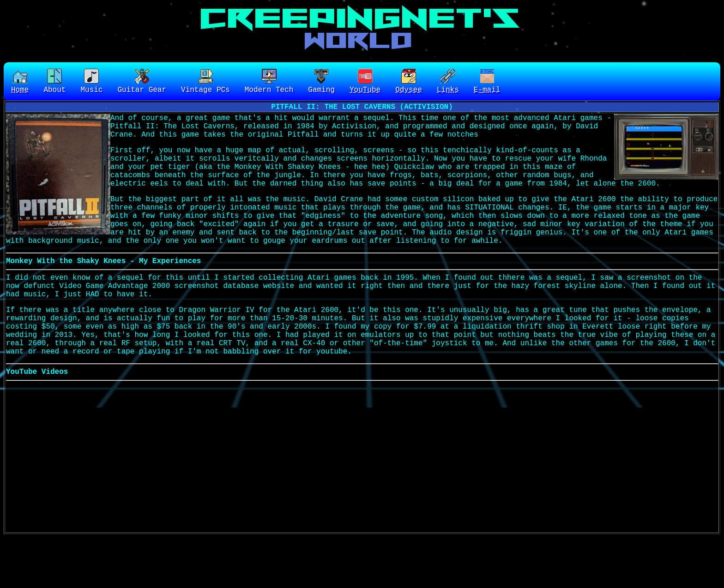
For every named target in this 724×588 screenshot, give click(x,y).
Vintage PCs (205, 82)
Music (91, 82)
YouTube (365, 82)
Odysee (409, 82)
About (54, 82)
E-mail (487, 82)
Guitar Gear (142, 82)
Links (448, 82)
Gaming (321, 82)
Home (20, 82)
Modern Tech (269, 82)
